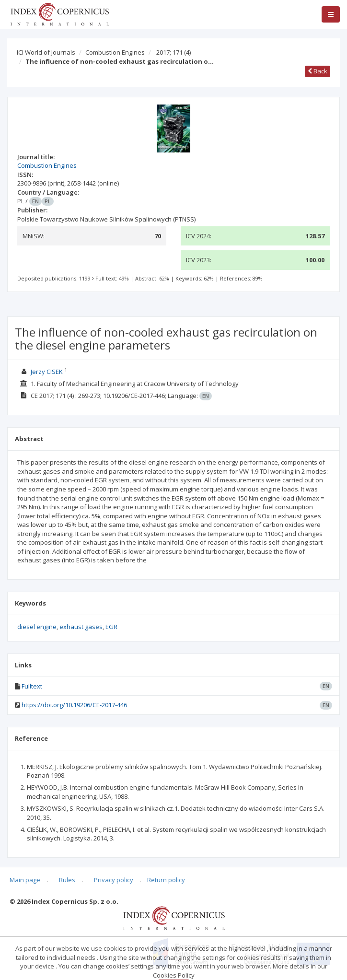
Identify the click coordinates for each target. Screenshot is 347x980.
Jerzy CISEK (47, 372)
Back (318, 71)
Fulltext (32, 686)
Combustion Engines (115, 52)
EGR (111, 627)
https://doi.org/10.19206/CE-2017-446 (74, 705)
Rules (67, 880)
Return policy (166, 880)
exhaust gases (81, 627)
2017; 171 (173, 52)
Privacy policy (114, 880)
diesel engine (37, 627)
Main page (25, 880)
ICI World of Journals (46, 52)
